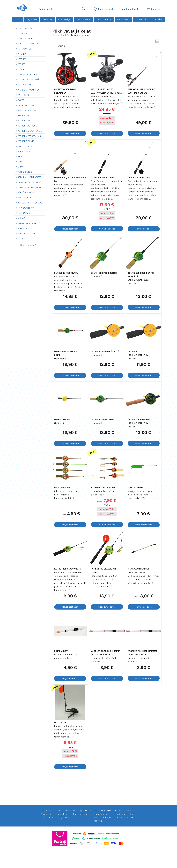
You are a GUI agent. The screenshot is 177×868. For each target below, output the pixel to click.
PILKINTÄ (65, 35)
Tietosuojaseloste (82, 810)
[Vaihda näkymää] (157, 42)
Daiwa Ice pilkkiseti (139, 178)
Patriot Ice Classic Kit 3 (68, 569)
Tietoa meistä (83, 19)
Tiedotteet (48, 19)
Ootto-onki (61, 722)
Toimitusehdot (104, 19)
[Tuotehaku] (71, 9)
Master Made (135, 488)
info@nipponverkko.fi (125, 814)
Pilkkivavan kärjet (138, 569)
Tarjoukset (32, 19)
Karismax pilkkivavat (103, 488)
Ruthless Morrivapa (66, 273)
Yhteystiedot (142, 19)
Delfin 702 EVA (62, 420)
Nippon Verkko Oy (29, 245)
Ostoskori (158, 19)
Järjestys (59, 46)
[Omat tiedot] (130, 9)
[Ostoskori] (154, 9)
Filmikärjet (61, 651)
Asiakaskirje (64, 19)
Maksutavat (123, 19)
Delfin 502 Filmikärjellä (105, 352)
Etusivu (18, 19)
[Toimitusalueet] (104, 9)
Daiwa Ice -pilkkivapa (103, 178)
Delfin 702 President (103, 420)
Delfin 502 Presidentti (104, 273)
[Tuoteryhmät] (44, 9)
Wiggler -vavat (63, 488)
